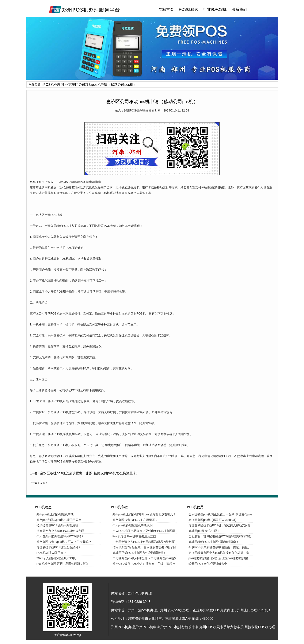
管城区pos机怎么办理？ (204, 531)
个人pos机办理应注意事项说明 (133, 525)
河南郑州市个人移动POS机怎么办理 (60, 531)
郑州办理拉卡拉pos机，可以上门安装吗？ (64, 542)
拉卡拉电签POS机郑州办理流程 (57, 525)
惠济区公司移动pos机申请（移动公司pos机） (103, 85)
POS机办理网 (54, 85)
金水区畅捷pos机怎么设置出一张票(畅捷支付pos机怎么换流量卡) (89, 473)
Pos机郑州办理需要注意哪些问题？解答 (63, 564)
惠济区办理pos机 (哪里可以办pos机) (212, 520)
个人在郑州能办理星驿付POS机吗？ (60, 536)
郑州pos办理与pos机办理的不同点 (59, 520)
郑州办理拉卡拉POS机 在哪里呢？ (135, 520)
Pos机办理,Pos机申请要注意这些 (134, 536)
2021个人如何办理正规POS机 (56, 558)
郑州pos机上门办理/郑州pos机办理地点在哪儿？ (144, 514)
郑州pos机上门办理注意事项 (55, 514)
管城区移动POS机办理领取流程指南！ (214, 542)
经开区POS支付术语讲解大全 (208, 564)
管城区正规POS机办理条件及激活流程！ (139, 553)
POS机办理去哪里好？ (52, 553)
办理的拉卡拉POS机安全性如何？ (59, 547)
